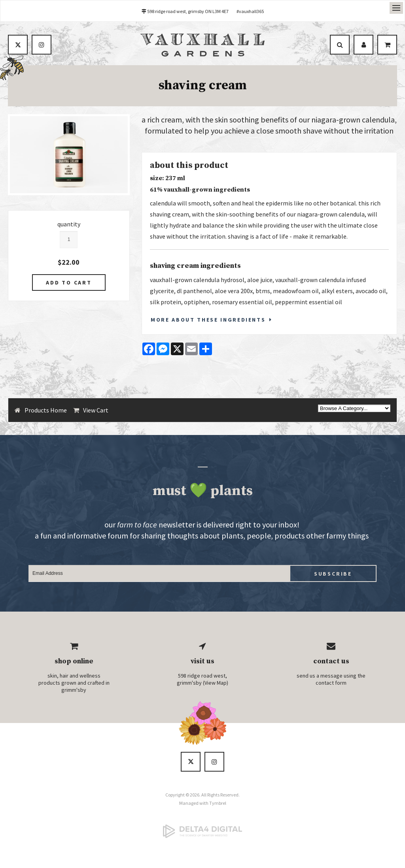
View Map (216, 683)
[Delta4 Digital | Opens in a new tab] (202, 832)
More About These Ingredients (208, 320)
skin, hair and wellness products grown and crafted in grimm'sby (74, 683)
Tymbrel (218, 803)
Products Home (46, 410)
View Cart (96, 410)
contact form (331, 683)
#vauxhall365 (250, 11)
